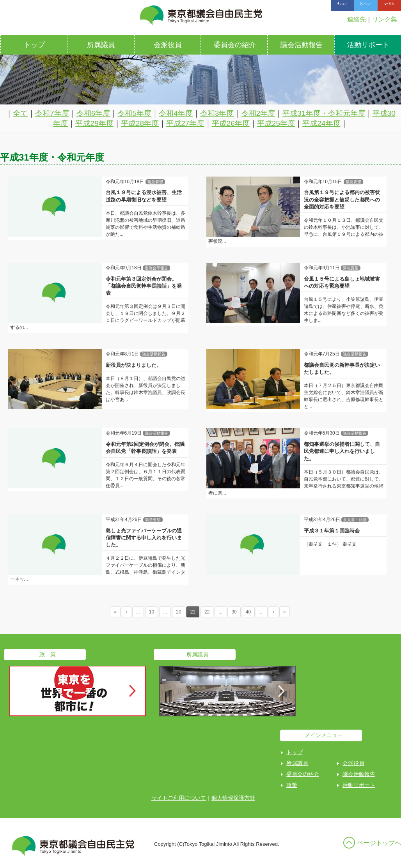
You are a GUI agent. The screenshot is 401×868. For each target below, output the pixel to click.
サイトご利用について (179, 798)
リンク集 (385, 19)
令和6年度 (93, 113)
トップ (34, 45)
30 (234, 612)
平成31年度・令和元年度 (324, 113)
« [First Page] (115, 612)
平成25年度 (276, 123)
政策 (292, 785)
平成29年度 (94, 123)
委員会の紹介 (235, 45)
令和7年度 (52, 113)
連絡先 (357, 19)
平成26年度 (231, 123)
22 (207, 612)
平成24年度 (321, 123)
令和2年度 (258, 113)
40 (248, 612)
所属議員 (101, 45)
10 (152, 612)
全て (20, 113)
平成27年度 (185, 123)
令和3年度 (217, 113)
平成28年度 (140, 123)
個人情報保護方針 (233, 798)
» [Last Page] (285, 612)
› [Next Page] (273, 612)
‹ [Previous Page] (126, 612)
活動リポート (359, 785)
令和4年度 (176, 113)
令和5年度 (134, 113)
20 (178, 612)
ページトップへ (379, 843)
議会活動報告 (302, 45)
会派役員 (168, 45)
